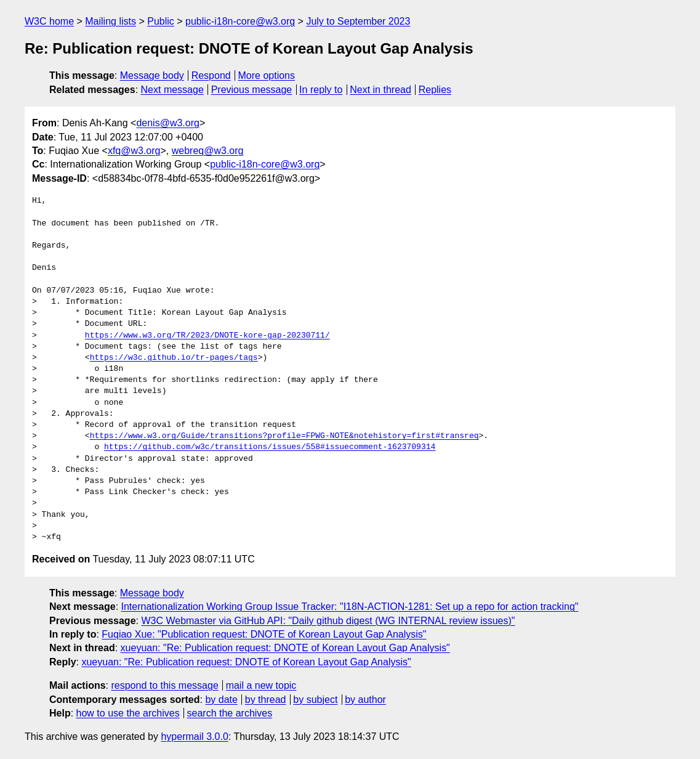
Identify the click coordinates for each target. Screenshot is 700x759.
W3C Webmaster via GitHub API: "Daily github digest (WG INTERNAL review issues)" (328, 621)
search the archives (230, 713)
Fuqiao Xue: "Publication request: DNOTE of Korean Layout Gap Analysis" (264, 634)
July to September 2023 (358, 21)
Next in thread (380, 90)
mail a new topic (261, 685)
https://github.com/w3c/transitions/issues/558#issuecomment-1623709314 (270, 447)
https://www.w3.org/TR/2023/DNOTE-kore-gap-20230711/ (207, 336)
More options (267, 75)
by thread (266, 700)
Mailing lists (111, 21)
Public (161, 21)
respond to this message (164, 685)
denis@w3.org (168, 123)
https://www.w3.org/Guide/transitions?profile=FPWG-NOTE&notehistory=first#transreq (284, 436)
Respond (211, 75)
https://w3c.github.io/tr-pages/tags (174, 358)
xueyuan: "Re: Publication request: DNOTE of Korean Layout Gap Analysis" (285, 648)
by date (221, 700)
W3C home (49, 21)
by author (365, 700)
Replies (435, 90)
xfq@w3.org (134, 151)
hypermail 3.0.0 (194, 737)
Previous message (252, 90)
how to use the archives (128, 713)
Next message (172, 90)
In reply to (321, 90)
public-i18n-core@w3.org (240, 21)
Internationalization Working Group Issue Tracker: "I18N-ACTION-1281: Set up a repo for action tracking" (350, 607)
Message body (152, 75)
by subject (315, 700)
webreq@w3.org (208, 151)
